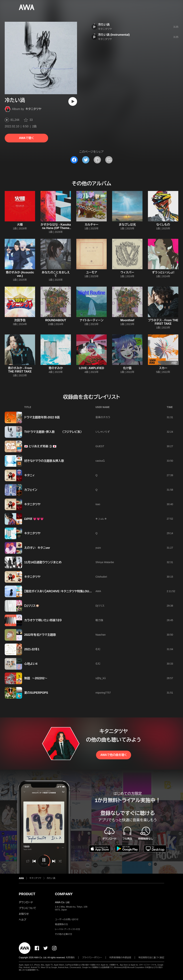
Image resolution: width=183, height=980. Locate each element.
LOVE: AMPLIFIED (92, 368)
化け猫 (127, 368)
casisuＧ (100, 461)
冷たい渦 (104, 25)
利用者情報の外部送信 (120, 958)
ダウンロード (26, 902)
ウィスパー (127, 272)
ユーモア (91, 272)
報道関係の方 (61, 924)
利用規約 (70, 958)
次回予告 (20, 320)
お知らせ (24, 914)
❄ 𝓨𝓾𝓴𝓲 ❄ (101, 519)
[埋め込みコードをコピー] (109, 160)
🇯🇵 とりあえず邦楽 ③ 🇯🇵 (40, 446)
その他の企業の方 (64, 934)
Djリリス (100, 606)
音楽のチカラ (103, 417)
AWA (98, 591)
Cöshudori (101, 577)
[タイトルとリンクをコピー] (97, 160)
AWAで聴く (26, 138)
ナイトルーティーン (91, 320)
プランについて (27, 908)
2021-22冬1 (32, 649)
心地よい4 (31, 664)
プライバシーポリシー (92, 958)
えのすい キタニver (37, 548)
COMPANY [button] (64, 894)
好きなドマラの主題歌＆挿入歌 (44, 461)
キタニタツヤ (33, 109)
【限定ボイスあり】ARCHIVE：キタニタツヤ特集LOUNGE (60, 591)
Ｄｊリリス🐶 (32, 606)
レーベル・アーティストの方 (68, 929)
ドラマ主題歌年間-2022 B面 (42, 417)
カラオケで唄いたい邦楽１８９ (43, 620)
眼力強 (99, 620)
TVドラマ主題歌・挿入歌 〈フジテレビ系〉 (53, 432)
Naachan (101, 635)
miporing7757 (103, 693)
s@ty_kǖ (101, 678)
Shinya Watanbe (105, 562)
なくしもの (163, 225)
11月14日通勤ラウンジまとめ (43, 562)
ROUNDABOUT (56, 320)
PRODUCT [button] (27, 894)
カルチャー (91, 225)
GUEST (100, 446)
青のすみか (56, 368)
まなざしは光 (127, 225)
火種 (20, 225)
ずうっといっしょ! (163, 272)
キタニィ (29, 475)
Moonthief (127, 320)
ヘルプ (23, 920)
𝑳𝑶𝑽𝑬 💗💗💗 (34, 519)
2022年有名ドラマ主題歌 (40, 635)
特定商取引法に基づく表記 (151, 958)
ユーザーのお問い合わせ (67, 919)
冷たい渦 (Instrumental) (114, 35)
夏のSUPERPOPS (37, 693)
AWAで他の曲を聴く (114, 755)
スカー (163, 368)
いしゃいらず (103, 432)
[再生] (73, 101)
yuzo (98, 548)
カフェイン (31, 490)
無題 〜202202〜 (36, 678)
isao (98, 504)
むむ (98, 649)
